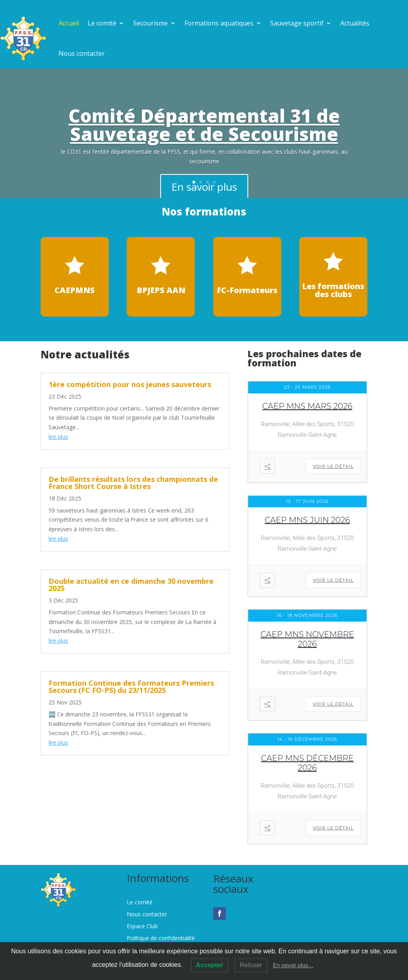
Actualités (355, 23)
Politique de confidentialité (161, 939)
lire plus (58, 437)
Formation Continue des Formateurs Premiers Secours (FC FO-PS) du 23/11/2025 (131, 687)
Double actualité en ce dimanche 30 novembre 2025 (131, 585)
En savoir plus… (293, 965)
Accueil (69, 23)
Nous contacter (82, 53)
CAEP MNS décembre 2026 (307, 763)
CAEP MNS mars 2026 (307, 406)
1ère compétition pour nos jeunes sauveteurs (130, 384)
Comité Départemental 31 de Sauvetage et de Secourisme (204, 127)
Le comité (102, 23)
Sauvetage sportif (297, 23)
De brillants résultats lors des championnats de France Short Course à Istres (133, 483)
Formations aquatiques (219, 23)
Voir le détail (333, 466)
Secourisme (150, 23)
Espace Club (142, 927)
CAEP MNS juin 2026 (307, 520)
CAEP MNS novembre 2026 (307, 639)
